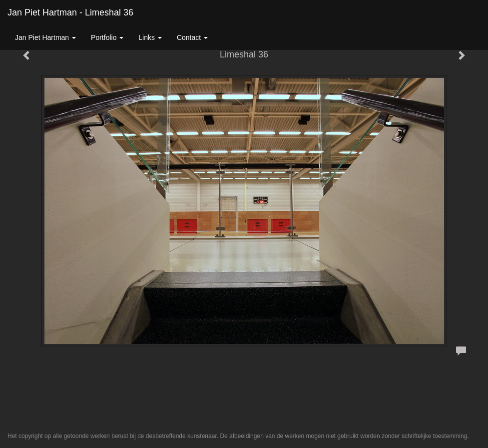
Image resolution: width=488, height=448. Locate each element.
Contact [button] (192, 37)
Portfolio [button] (107, 37)
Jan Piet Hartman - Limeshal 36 (70, 12)
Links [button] (150, 37)
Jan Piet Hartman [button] (45, 37)
